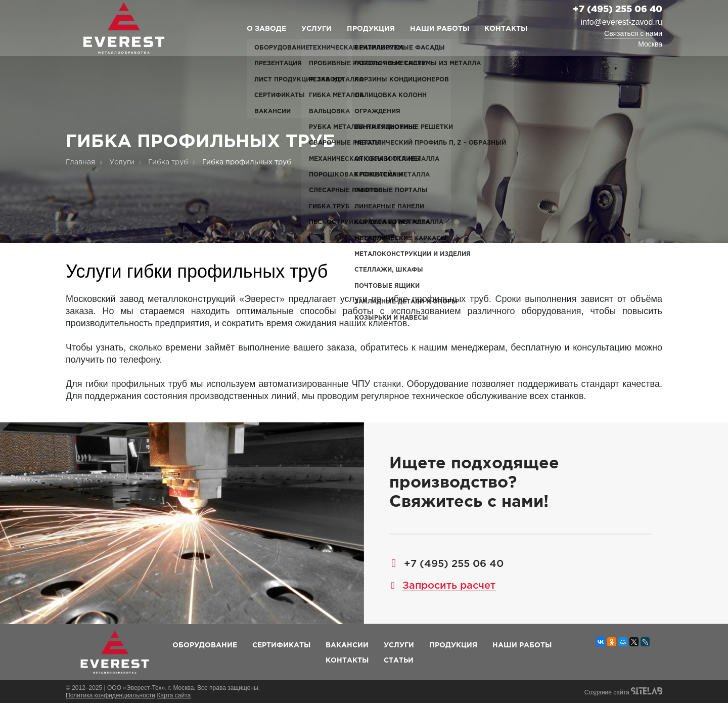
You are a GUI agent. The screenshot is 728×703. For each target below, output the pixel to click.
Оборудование (205, 645)
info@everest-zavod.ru (622, 22)
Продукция (371, 29)
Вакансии (347, 645)
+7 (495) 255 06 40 (618, 10)
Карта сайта (174, 695)
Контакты (506, 29)
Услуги (316, 29)
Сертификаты (281, 645)
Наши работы (440, 29)
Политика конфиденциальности (110, 695)
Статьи (399, 661)
